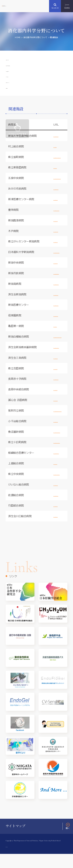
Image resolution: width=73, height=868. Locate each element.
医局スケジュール (19, 92)
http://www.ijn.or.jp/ (58, 340)
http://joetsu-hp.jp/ (57, 477)
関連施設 (13, 100)
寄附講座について (19, 76)
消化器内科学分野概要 (22, 68)
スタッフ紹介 (16, 84)
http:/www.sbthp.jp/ (58, 181)
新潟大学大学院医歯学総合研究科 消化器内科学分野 (23, 6)
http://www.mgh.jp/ (57, 160)
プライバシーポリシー (16, 861)
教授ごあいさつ (18, 60)
